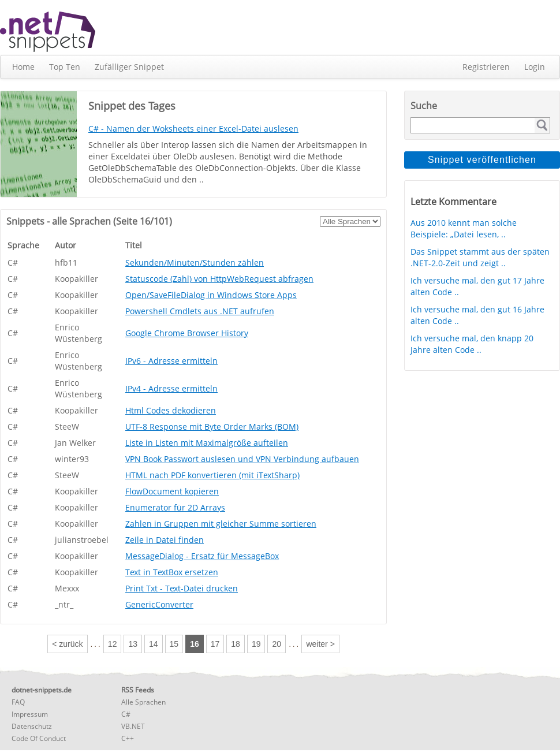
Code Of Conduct (39, 738)
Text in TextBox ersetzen (172, 572)
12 (113, 644)
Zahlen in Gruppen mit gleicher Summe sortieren (221, 524)
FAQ (18, 702)
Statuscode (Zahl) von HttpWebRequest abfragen (219, 279)
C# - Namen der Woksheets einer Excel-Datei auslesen (193, 129)
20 (277, 644)
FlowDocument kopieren (172, 491)
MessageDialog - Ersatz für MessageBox (202, 556)
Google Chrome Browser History (187, 333)
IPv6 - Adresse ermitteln (171, 361)
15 (174, 644)
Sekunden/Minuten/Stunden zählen (195, 262)
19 (256, 644)
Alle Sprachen (143, 702)
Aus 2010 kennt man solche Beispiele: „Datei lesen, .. (464, 228)
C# (126, 714)
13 (133, 644)
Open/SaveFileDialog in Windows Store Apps (211, 295)
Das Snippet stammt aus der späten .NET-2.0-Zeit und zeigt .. (480, 257)
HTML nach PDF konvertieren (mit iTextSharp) (212, 475)
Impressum (30, 714)
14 (154, 644)
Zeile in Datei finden (165, 540)
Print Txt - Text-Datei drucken (182, 588)
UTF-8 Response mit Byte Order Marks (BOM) (212, 427)
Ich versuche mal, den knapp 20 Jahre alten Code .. (472, 344)
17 (215, 644)
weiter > (320, 644)
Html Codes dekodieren (171, 410)
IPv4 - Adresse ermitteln (171, 388)
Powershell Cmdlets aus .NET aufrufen (200, 311)
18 (236, 644)
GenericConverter (159, 604)
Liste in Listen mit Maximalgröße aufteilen (207, 443)
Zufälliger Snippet (129, 67)
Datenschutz (32, 726)
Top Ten (65, 67)
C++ (128, 738)
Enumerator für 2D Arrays (175, 507)
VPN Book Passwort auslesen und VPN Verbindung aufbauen (242, 459)
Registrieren (486, 67)
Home (23, 67)
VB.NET (133, 726)
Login (535, 67)
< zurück (67, 644)
